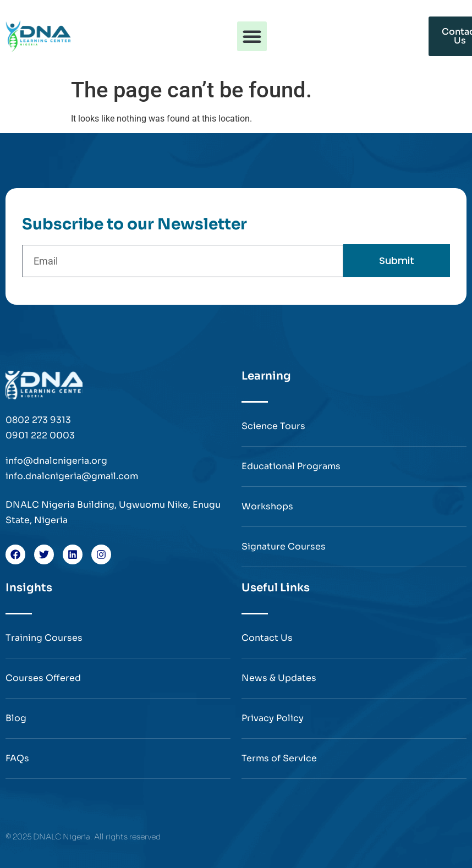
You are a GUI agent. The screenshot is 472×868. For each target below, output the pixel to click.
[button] (252, 36)
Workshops (267, 506)
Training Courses (44, 638)
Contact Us (267, 638)
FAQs (17, 758)
